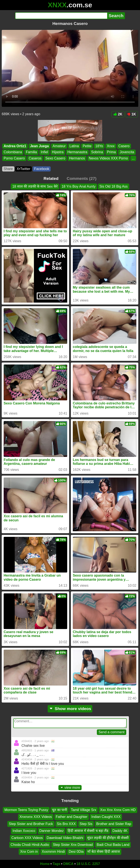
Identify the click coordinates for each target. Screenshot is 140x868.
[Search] (61, 16)
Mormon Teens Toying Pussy (26, 810)
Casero (124, 146)
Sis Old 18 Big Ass (114, 186)
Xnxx (111, 146)
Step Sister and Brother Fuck (31, 824)
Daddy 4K (120, 831)
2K (118, 114)
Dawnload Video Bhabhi (65, 838)
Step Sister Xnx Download (73, 845)
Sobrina (97, 152)
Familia (31, 152)
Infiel (44, 152)
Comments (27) (82, 178)
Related (51, 178)
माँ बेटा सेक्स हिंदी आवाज (104, 852)
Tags (56, 864)
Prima (111, 152)
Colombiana (13, 152)
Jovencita (127, 152)
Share (8, 169)
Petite (87, 146)
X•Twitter (24, 169)
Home (45, 864)
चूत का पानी (59, 810)
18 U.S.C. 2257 (88, 864)
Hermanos (77, 158)
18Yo (99, 146)
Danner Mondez (52, 831)
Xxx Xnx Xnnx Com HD (118, 810)
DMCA (68, 864)
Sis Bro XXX (66, 824)
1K (132, 114)
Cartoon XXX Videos (27, 838)
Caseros (35, 158)
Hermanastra (77, 152)
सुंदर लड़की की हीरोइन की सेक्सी (108, 838)
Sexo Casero (55, 158)
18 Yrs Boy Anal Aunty (79, 186)
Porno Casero (14, 158)
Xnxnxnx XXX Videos (36, 817)
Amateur (59, 146)
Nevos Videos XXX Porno (108, 158)
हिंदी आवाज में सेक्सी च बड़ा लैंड (88, 831)
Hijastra (58, 152)
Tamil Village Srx (84, 810)
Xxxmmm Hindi (53, 852)
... (133, 158)
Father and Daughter (72, 817)
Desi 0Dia (76, 852)
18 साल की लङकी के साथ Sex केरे (35, 186)
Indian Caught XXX (106, 817)
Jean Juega (39, 146)
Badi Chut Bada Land (113, 845)
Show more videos (70, 709)
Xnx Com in (29, 852)
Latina (74, 146)
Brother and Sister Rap (114, 824)
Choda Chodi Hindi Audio (30, 845)
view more (70, 788)
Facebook (42, 169)
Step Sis (86, 824)
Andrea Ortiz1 (15, 146)
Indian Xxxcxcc (24, 831)
